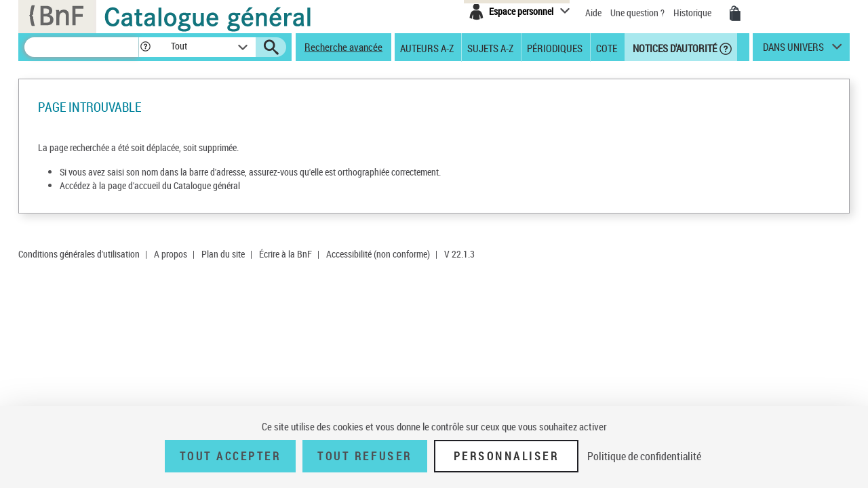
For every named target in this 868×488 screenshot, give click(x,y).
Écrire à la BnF (285, 254)
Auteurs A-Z (427, 47)
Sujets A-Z (490, 47)
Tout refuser (364, 456)
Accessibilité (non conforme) (378, 254)
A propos (171, 254)
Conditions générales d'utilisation (79, 254)
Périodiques (555, 47)
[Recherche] (81, 47)
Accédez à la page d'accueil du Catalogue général (150, 185)
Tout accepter (231, 456)
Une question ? (637, 13)
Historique (693, 13)
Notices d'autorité (674, 47)
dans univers (793, 50)
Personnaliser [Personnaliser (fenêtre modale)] (507, 456)
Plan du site (223, 254)
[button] (145, 47)
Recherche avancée (343, 47)
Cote (607, 47)
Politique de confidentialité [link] (644, 456)
